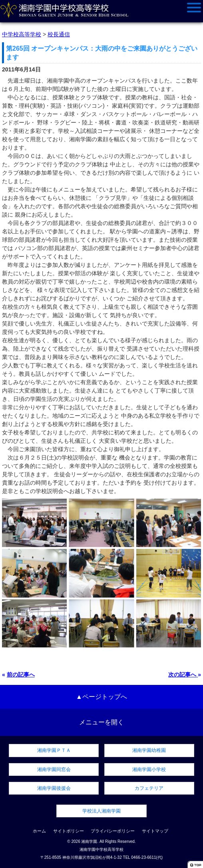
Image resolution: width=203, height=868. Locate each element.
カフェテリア (149, 788)
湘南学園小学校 (149, 769)
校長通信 (59, 34)
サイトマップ (155, 831)
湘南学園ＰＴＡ (54, 750)
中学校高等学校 (22, 34)
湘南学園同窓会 (54, 769)
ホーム (39, 831)
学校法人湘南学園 (101, 811)
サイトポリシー (69, 831)
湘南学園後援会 (54, 788)
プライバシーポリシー (113, 831)
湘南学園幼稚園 (149, 750)
